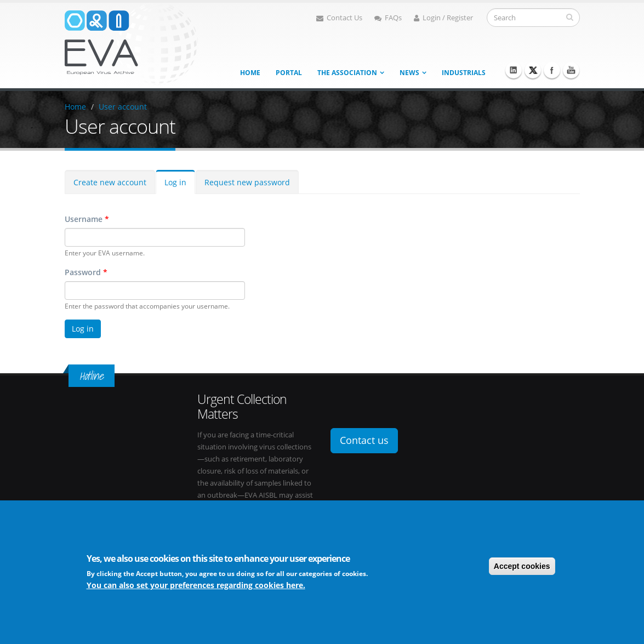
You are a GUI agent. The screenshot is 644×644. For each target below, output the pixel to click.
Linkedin (514, 70)
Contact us (364, 440)
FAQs (388, 18)
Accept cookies (522, 566)
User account (123, 107)
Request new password (247, 182)
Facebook (552, 70)
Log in (175, 182)
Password (86, 272)
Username (87, 219)
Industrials (464, 73)
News (409, 73)
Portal (289, 73)
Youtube (571, 70)
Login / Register (443, 18)
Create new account (110, 182)
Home (250, 73)
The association (347, 73)
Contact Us (339, 18)
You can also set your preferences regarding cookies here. (196, 585)
